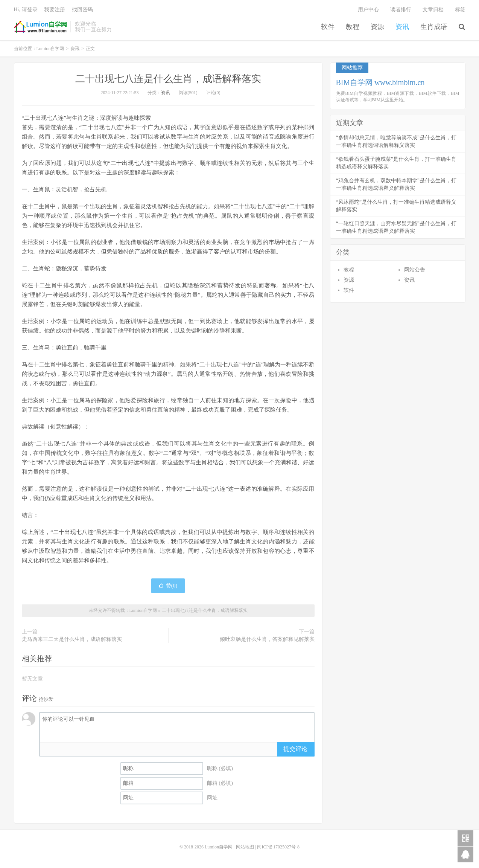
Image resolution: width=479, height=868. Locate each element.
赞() (168, 586)
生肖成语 (434, 27)
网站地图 (245, 847)
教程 (353, 27)
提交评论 (295, 749)
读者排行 (401, 10)
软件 (328, 27)
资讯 (402, 27)
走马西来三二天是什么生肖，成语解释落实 (72, 639)
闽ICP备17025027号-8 (278, 847)
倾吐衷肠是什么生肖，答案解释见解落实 (267, 639)
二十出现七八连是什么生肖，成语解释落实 (168, 79)
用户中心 (368, 10)
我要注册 (55, 10)
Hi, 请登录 (26, 10)
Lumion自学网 (40, 27)
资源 (377, 27)
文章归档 (433, 10)
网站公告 (415, 270)
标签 (460, 10)
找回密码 (82, 10)
